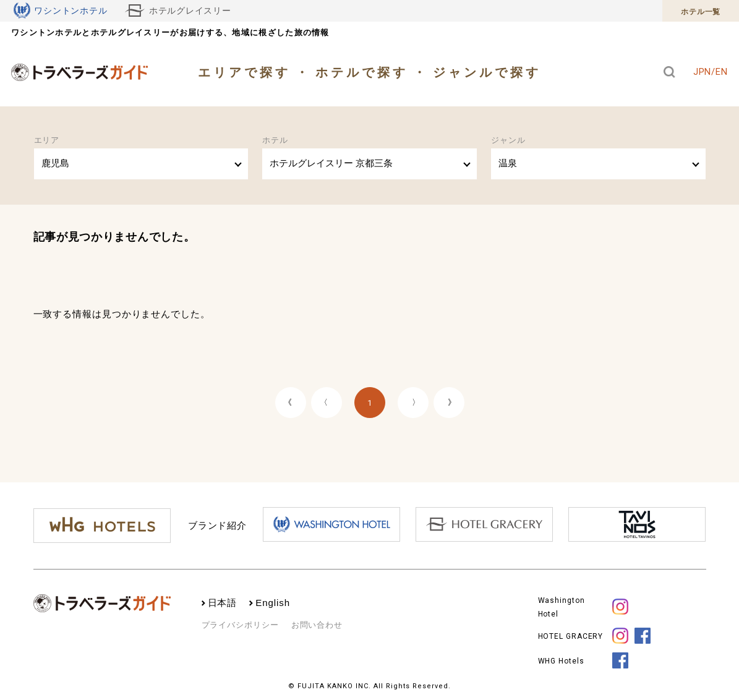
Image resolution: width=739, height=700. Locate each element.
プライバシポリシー (240, 624)
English (273, 603)
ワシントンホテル (61, 11)
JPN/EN (711, 72)
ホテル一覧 (701, 12)
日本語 (223, 603)
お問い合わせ (317, 624)
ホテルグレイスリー (178, 11)
